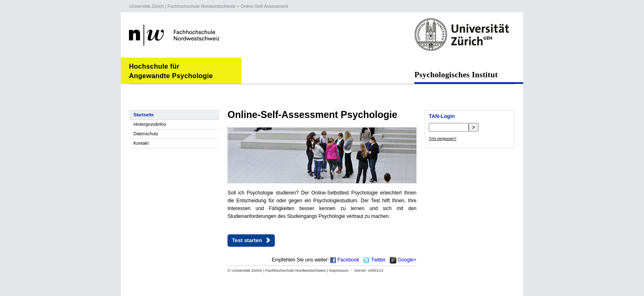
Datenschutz (146, 134)
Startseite (144, 115)
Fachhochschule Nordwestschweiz (202, 6)
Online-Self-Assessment (264, 6)
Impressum (339, 270)
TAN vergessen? (443, 139)
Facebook (348, 260)
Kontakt (141, 143)
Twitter (378, 260)
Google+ (407, 260)
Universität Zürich (147, 6)
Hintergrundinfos (150, 124)
